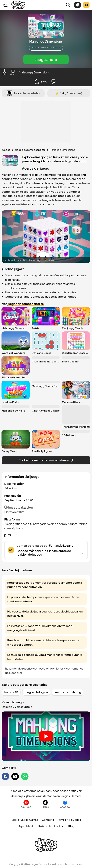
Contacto (48, 820)
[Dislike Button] (53, 82)
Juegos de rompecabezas (46, 47)
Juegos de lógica (36, 692)
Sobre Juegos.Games (25, 820)
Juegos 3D (11, 692)
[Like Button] (37, 82)
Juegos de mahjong (68, 692)
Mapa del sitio (26, 826)
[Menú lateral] (5, 5)
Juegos (6, 150)
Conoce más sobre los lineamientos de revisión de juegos (50, 553)
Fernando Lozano (61, 546)
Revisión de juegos (69, 820)
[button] (46, 39)
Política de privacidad (51, 826)
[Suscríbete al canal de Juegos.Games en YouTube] (26, 804)
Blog (71, 826)
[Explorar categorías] (77, 5)
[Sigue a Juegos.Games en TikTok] (45, 804)
